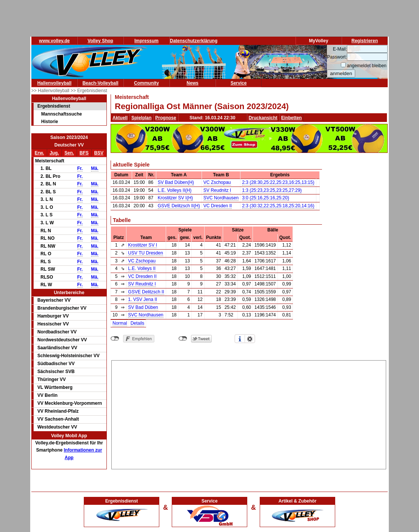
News (192, 83)
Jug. (54, 153)
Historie (50, 122)
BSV (99, 153)
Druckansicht (263, 118)
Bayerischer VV (54, 300)
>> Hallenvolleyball (51, 91)
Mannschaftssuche (62, 114)
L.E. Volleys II (142, 268)
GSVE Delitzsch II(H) (179, 206)
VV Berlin (47, 395)
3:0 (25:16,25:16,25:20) (266, 198)
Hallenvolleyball (55, 83)
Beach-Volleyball (100, 83)
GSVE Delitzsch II (146, 292)
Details (138, 323)
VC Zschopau (217, 182)
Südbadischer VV (56, 364)
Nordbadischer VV (57, 332)
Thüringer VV (52, 379)
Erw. (39, 153)
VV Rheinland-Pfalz (58, 411)
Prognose (166, 118)
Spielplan (141, 118)
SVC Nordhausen (221, 198)
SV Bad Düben (143, 307)
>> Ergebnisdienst (89, 91)
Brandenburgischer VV (62, 308)
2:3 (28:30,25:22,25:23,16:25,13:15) (278, 182)
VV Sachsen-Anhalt (58, 419)
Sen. (69, 153)
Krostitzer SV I (142, 245)
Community (146, 83)
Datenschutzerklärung (194, 41)
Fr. (80, 168)
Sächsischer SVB (56, 372)
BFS (84, 153)
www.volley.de (54, 41)
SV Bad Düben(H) (176, 182)
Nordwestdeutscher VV (62, 340)
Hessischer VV (53, 324)
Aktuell (120, 118)
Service (239, 83)
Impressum (146, 41)
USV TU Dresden (145, 253)
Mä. (95, 168)
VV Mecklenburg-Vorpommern (70, 403)
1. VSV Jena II (142, 299)
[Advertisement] (249, 413)
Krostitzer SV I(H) (175, 198)
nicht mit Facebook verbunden (115, 339)
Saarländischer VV (57, 348)
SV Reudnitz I (217, 190)
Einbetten (292, 118)
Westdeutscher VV (57, 427)
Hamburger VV (53, 316)
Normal (120, 323)
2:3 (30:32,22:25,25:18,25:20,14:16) (278, 206)
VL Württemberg (55, 387)
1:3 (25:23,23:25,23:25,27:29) (272, 190)
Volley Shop (100, 41)
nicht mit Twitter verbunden (183, 339)
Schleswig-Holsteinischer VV (69, 356)
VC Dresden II (218, 206)
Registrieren (365, 41)
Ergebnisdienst (54, 106)
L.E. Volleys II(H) (175, 190)
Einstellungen (250, 339)
